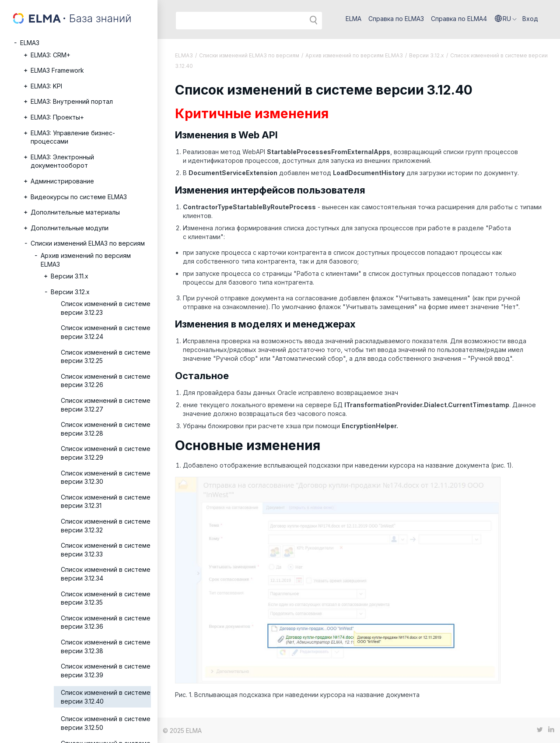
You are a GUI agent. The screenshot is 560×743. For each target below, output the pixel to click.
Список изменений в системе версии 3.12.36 (106, 622)
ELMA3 (30, 43)
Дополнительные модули (70, 228)
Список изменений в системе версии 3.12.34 (106, 574)
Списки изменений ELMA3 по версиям (88, 243)
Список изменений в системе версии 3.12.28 (106, 429)
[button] (506, 19)
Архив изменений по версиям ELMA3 (86, 260)
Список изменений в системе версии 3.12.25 (106, 357)
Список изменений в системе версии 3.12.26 (106, 381)
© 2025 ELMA (182, 731)
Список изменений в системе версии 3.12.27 (106, 405)
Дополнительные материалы (75, 212)
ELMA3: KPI (46, 86)
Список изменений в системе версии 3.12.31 (106, 502)
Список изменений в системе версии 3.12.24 (106, 332)
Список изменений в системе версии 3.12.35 (106, 598)
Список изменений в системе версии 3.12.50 (106, 723)
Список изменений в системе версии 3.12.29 (106, 453)
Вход (530, 19)
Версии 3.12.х (70, 292)
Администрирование (62, 181)
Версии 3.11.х (70, 276)
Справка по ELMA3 (396, 19)
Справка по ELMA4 (459, 19)
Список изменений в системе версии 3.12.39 (106, 671)
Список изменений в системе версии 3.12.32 (106, 526)
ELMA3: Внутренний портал (72, 101)
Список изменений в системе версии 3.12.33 (106, 550)
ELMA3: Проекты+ (57, 117)
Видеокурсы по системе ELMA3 (79, 197)
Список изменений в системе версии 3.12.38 (106, 646)
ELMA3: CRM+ (51, 55)
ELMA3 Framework (57, 70)
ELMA (353, 19)
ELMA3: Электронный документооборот (62, 161)
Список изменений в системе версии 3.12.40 (106, 697)
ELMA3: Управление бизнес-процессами (73, 137)
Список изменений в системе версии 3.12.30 (106, 477)
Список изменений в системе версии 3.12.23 (106, 308)
